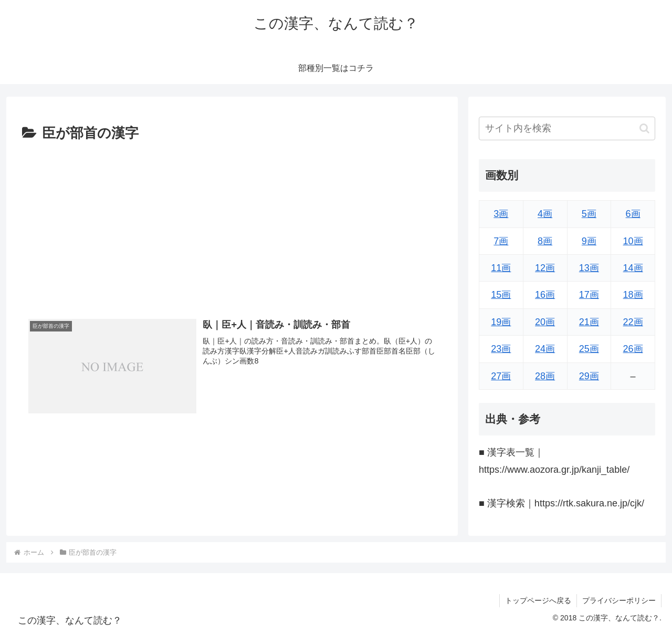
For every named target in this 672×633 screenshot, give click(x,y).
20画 (545, 322)
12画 (545, 268)
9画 (589, 241)
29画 (589, 376)
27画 (501, 376)
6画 (633, 214)
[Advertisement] (232, 224)
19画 (501, 322)
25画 (589, 349)
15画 (501, 295)
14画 (633, 268)
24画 (545, 349)
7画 (501, 241)
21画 (589, 322)
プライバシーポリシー (619, 600)
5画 (589, 214)
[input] (567, 128)
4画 (545, 214)
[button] (644, 128)
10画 (633, 241)
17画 (589, 295)
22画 (633, 322)
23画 (501, 349)
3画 (501, 214)
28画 (545, 376)
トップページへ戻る (538, 600)
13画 (589, 268)
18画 (633, 295)
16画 (545, 295)
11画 (501, 268)
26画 (633, 349)
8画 (545, 241)
